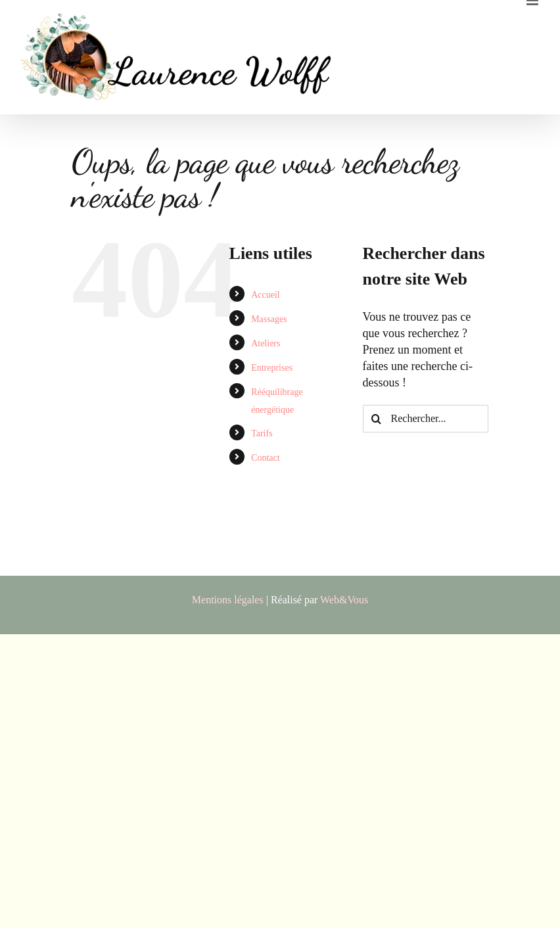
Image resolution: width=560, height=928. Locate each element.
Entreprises (272, 368)
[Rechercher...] (426, 419)
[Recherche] (377, 419)
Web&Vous (344, 600)
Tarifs (262, 433)
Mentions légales (228, 600)
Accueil (266, 295)
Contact (266, 458)
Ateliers (266, 343)
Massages (269, 319)
